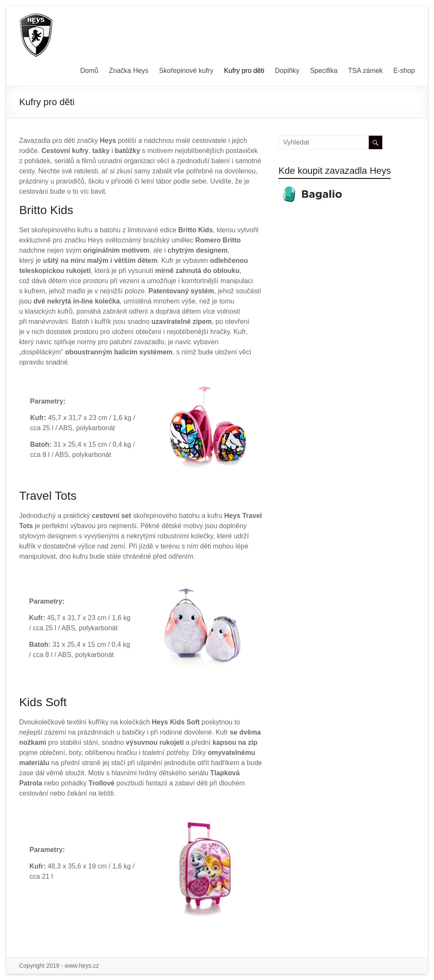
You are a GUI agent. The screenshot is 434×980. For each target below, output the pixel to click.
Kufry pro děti (244, 71)
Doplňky (287, 71)
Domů (89, 71)
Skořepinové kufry (186, 71)
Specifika (324, 71)
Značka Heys (129, 71)
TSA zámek (365, 71)
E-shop (404, 71)
